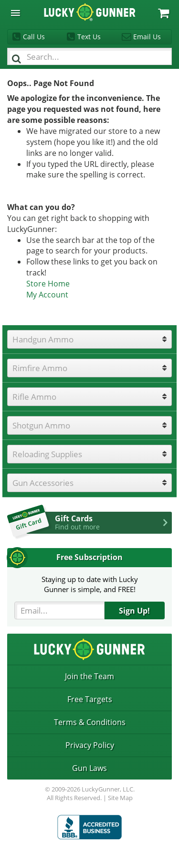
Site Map (120, 798)
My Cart (163, 13)
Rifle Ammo (34, 397)
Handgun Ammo (43, 339)
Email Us (147, 37)
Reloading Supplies (47, 454)
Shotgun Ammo (41, 425)
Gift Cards (113, 522)
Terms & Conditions (90, 722)
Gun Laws (89, 768)
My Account (47, 295)
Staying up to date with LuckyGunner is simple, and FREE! (90, 584)
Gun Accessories (43, 483)
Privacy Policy (90, 745)
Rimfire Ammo (40, 368)
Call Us (34, 37)
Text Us (89, 37)
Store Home (48, 284)
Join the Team (89, 676)
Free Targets (90, 699)
